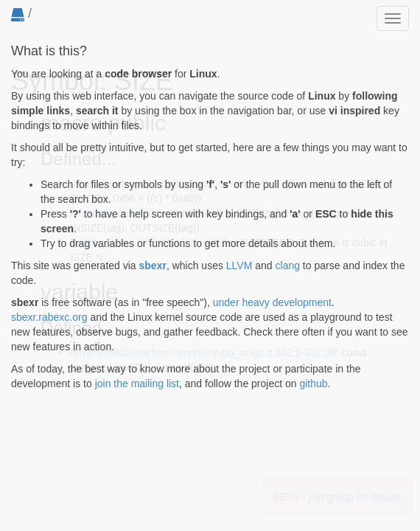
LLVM (239, 265)
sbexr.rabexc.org (49, 317)
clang (288, 265)
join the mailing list (137, 383)
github (313, 383)
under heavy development (272, 302)
